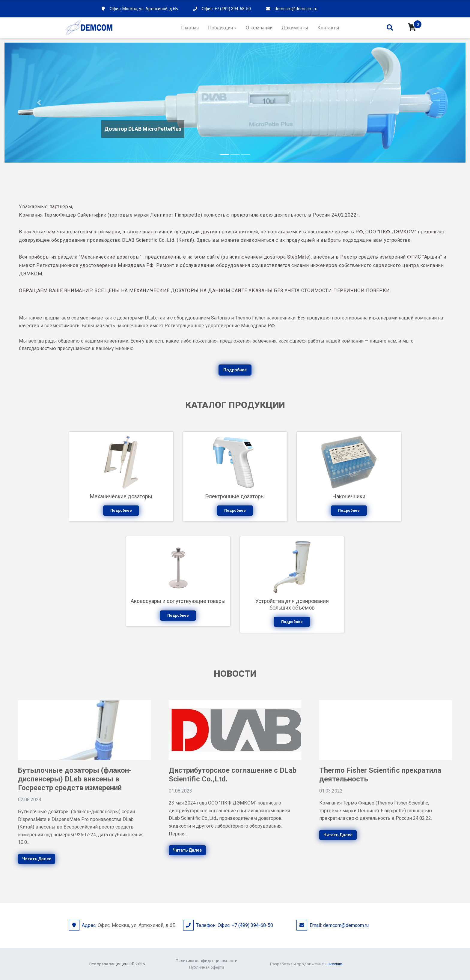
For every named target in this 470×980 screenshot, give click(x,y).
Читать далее (37, 859)
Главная (190, 28)
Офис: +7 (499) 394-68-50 (226, 9)
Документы (295, 28)
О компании (259, 28)
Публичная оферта (207, 967)
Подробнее (235, 370)
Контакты (328, 28)
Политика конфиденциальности (207, 961)
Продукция (220, 28)
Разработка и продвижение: (306, 964)
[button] (39, 103)
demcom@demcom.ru (296, 9)
